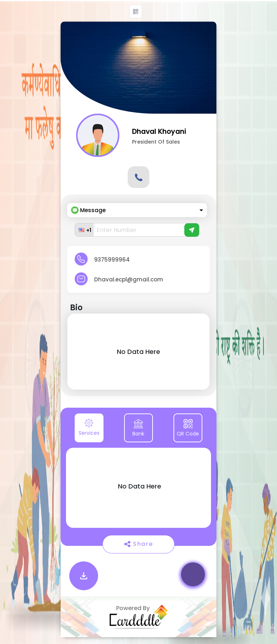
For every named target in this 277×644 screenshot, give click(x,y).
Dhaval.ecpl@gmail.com (129, 279)
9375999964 (112, 260)
